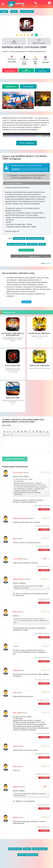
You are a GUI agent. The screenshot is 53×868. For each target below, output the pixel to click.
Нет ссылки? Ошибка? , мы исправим (31, 256)
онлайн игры (32, 244)
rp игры (42, 244)
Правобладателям (40, 852)
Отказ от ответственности (28, 858)
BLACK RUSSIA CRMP (13, 366)
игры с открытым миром (16, 244)
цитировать (45, 512)
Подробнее (26, 302)
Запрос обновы (10, 70)
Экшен (14, 11)
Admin (49, 263)
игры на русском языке (35, 238)
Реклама (27, 852)
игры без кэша (19, 238)
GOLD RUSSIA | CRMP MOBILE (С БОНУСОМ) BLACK (13, 334)
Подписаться (26, 70)
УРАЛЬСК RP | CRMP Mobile (39, 366)
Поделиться (42, 70)
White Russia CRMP (13, 398)
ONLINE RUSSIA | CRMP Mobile (39, 333)
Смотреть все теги (26, 250)
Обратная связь (15, 852)
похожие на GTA (27, 11)
